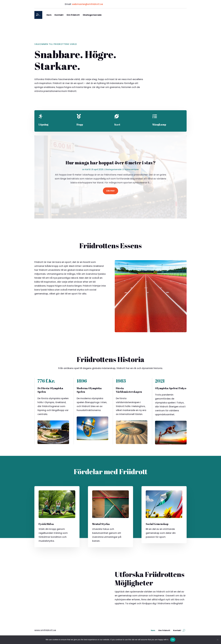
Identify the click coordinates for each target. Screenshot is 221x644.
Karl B (88, 169)
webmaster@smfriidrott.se (87, 4)
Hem (49, 15)
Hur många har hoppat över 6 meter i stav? (111, 163)
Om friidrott (73, 15)
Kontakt (59, 15)
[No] (217, 640)
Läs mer (111, 191)
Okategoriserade (92, 15)
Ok (173, 640)
